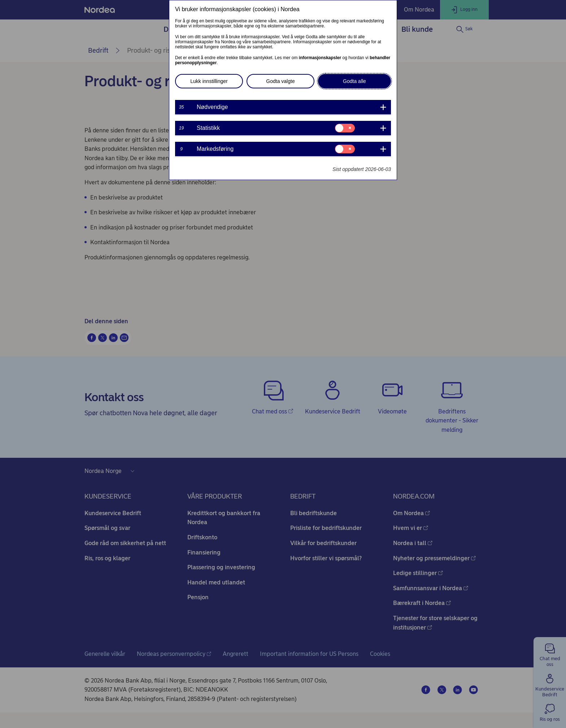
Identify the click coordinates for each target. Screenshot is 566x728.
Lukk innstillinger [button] (209, 81)
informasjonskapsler (320, 58)
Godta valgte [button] (280, 81)
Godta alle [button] (354, 81)
